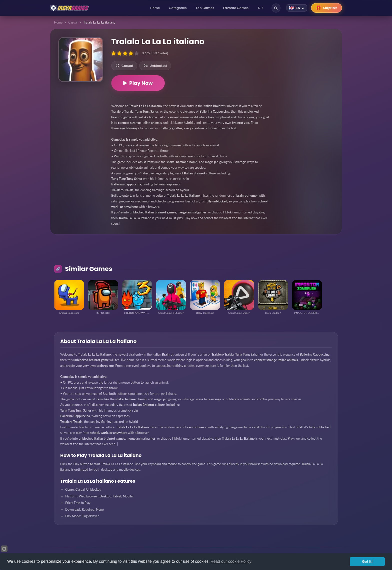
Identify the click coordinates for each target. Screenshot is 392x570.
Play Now (138, 83)
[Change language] (297, 8)
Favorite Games (236, 8)
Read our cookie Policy (231, 561)
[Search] (276, 8)
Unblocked (155, 66)
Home (155, 8)
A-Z (260, 8)
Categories (178, 8)
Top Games (205, 8)
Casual (73, 22)
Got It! (367, 561)
